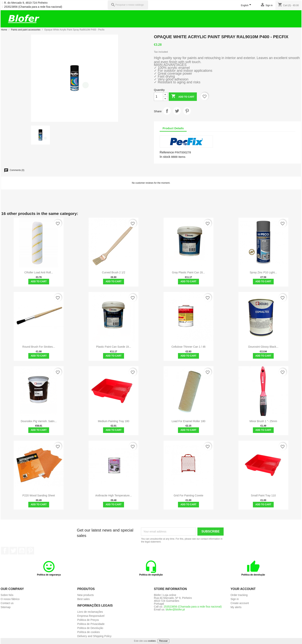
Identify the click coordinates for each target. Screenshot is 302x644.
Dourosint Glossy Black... (263, 347)
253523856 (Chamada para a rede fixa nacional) (33, 7)
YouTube (22, 551)
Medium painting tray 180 (114, 421)
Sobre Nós (7, 595)
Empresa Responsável (91, 616)
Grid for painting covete (188, 495)
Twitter (13, 551)
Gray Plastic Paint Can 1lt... (188, 272)
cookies (152, 641)
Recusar (163, 641)
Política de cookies (89, 632)
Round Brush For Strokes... (39, 347)
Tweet (177, 111)
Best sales (83, 599)
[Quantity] (159, 97)
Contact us (7, 603)
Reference (167, 152)
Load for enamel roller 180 (188, 421)
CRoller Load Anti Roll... (39, 272)
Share (167, 111)
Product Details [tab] (173, 128)
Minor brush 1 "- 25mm (263, 421)
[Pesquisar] (128, 5)
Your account (243, 589)
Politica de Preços (88, 620)
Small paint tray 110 (263, 495)
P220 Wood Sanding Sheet (39, 495)
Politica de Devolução (90, 628)
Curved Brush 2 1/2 (114, 272)
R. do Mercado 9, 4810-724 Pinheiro (26, 3)
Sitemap (5, 607)
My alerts (236, 607)
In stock (165, 157)
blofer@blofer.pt (175, 609)
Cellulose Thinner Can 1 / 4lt (188, 347)
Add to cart (183, 97)
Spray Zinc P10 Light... (263, 272)
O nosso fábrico (10, 599)
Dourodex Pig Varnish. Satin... (39, 421)
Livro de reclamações (90, 612)
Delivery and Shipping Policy (94, 636)
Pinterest (187, 111)
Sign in (235, 599)
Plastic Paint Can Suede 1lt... (114, 347)
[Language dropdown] (247, 6)
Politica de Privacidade (91, 624)
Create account (240, 603)
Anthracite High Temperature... (114, 495)
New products (86, 595)
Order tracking (239, 595)
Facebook (5, 551)
